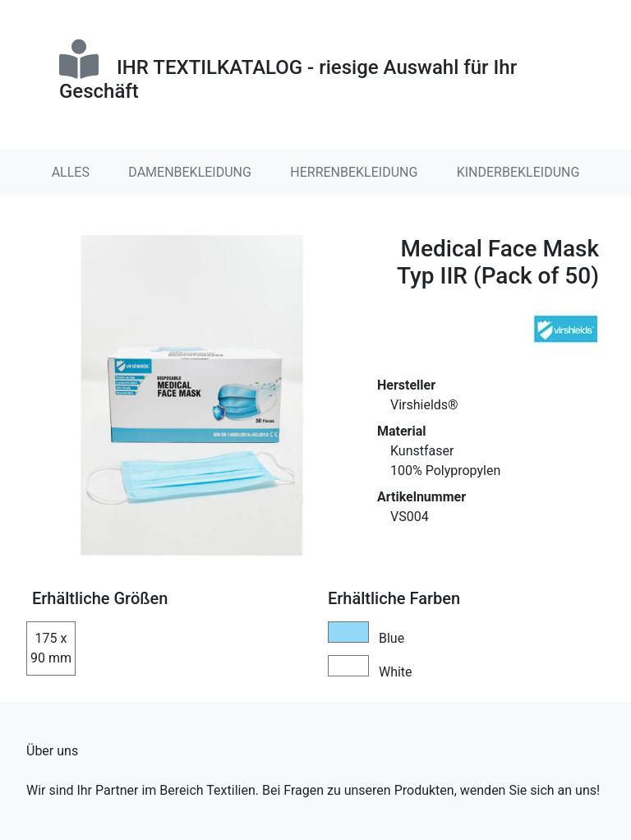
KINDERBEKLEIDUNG (518, 172)
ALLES (71, 172)
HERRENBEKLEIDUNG (354, 172)
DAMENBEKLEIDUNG (190, 172)
